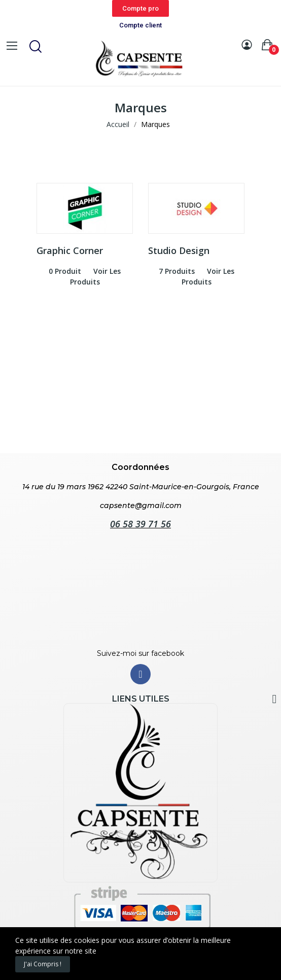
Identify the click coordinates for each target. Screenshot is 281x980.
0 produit (65, 271)
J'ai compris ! (43, 964)
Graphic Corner (70, 250)
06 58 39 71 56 (140, 524)
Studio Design (179, 250)
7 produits (177, 271)
